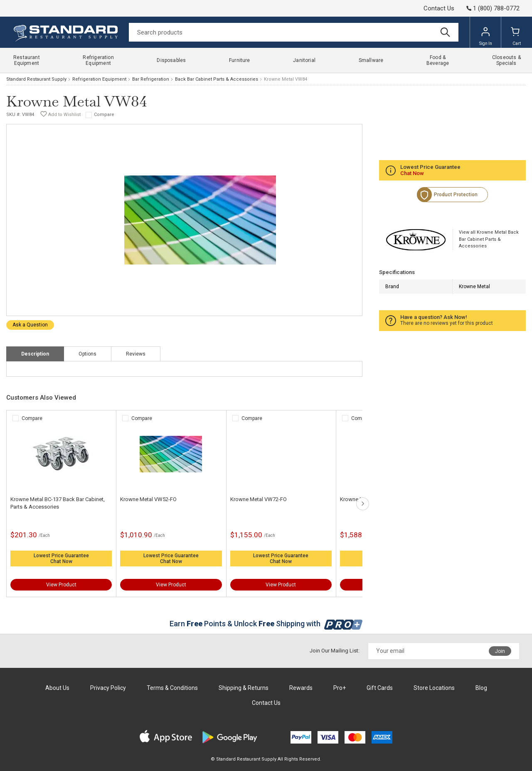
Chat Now (61, 561)
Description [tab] (35, 354)
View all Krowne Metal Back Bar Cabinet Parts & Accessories (489, 239)
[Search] (294, 32)
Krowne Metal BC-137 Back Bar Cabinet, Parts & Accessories (58, 503)
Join (500, 651)
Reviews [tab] (136, 354)
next (363, 504)
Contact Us (439, 8)
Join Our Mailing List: (335, 651)
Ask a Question (30, 325)
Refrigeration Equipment (99, 79)
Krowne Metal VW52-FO (148, 499)
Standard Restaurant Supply (36, 79)
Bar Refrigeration (151, 79)
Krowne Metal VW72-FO (259, 499)
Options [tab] (87, 354)
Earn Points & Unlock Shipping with (266, 624)
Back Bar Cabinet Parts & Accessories (217, 79)
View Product (61, 585)
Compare (104, 115)
